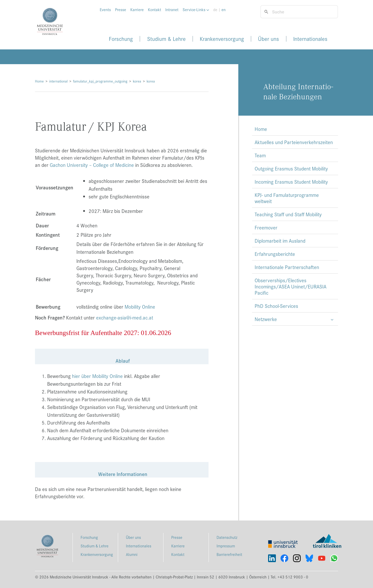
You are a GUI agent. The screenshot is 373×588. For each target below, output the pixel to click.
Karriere (137, 10)
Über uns (268, 39)
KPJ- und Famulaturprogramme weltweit (287, 198)
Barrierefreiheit (229, 554)
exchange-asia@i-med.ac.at (125, 317)
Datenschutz (227, 537)
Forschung (121, 39)
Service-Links (196, 10)
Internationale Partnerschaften (287, 267)
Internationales (310, 39)
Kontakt (155, 10)
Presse (121, 10)
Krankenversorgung (222, 39)
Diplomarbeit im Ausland (280, 241)
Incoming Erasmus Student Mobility (291, 182)
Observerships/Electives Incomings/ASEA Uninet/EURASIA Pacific (290, 286)
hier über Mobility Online (97, 376)
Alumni (132, 554)
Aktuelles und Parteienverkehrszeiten (294, 142)
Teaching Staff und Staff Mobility (288, 214)
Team (260, 155)
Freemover (266, 227)
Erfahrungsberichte (275, 254)
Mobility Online (140, 307)
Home (39, 81)
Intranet (172, 10)
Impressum (226, 546)
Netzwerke (266, 319)
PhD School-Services (276, 306)
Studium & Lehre (166, 39)
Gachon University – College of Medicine (92, 165)
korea (137, 81)
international (58, 81)
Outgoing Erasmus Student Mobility (291, 168)
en (224, 10)
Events (105, 10)
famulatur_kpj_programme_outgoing (100, 81)
